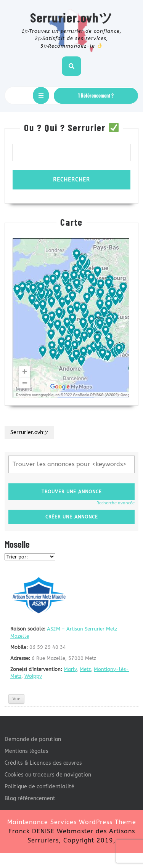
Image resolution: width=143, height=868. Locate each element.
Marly (70, 669)
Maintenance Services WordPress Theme (72, 822)
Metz (85, 669)
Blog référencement (30, 798)
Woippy (33, 676)
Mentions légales (27, 751)
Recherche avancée (116, 503)
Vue (16, 699)
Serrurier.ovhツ (71, 17)
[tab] (41, 95)
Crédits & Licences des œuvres (43, 763)
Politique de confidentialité (39, 787)
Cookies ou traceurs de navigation (48, 775)
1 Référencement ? (96, 95)
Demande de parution (33, 739)
